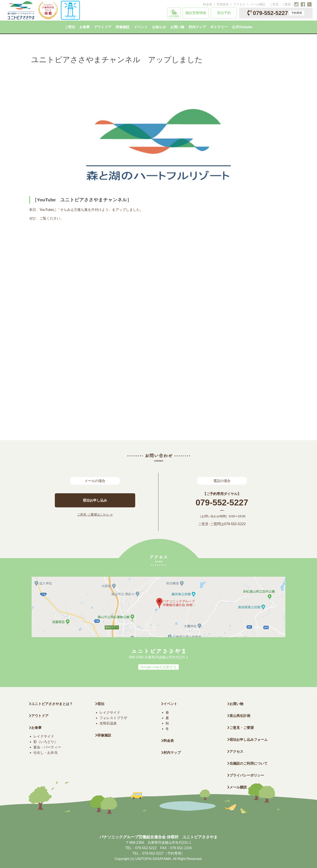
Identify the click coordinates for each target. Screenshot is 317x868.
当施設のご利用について (247, 763)
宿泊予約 (224, 13)
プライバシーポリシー (246, 775)
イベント (169, 704)
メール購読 (258, 4)
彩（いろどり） (46, 742)
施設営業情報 (196, 13)
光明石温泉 (108, 723)
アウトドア (40, 716)
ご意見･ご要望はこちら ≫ (95, 515)
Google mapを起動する (158, 667)
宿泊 (100, 704)
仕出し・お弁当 (46, 753)
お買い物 (235, 704)
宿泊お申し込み (95, 500)
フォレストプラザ (113, 718)
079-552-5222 (235, 524)
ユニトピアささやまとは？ (51, 704)
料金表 (208, 4)
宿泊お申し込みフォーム (247, 740)
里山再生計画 (239, 716)
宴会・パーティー (47, 747)
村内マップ (171, 753)
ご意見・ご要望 (280, 4)
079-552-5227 (276, 13)
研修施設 (103, 735)
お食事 (35, 728)
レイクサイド (44, 736)
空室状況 (223, 4)
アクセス (239, 4)
